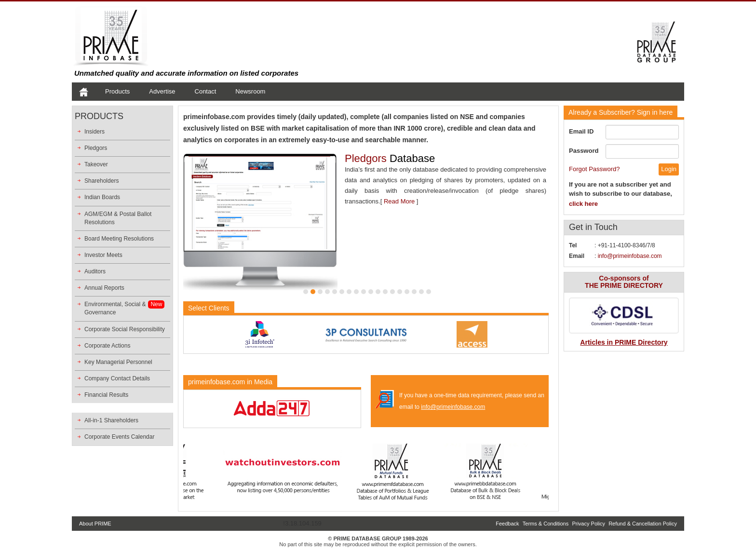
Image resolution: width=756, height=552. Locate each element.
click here (583, 204)
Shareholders (101, 181)
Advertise (162, 91)
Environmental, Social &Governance (115, 308)
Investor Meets (103, 255)
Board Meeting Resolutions (119, 239)
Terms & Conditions (546, 524)
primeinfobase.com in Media (230, 382)
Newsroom (250, 91)
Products (117, 91)
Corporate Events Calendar (119, 437)
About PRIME (95, 524)
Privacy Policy (588, 524)
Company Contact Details (117, 378)
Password (584, 151)
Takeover (96, 164)
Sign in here (621, 112)
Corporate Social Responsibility (125, 329)
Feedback (507, 524)
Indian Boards (102, 197)
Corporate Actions (107, 346)
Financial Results (106, 395)
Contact (206, 91)
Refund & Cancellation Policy (643, 524)
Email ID (581, 131)
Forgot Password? (594, 169)
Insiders (94, 132)
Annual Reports (104, 288)
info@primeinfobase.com (453, 407)
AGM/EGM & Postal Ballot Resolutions (118, 218)
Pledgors (96, 148)
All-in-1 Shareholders (111, 420)
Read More (399, 201)
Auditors (95, 271)
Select (209, 308)
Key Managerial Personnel (118, 362)
